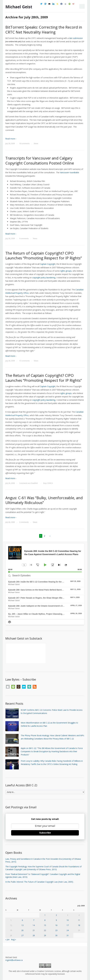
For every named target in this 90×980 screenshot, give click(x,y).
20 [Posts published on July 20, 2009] (22, 930)
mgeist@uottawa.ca (14, 960)
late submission (76, 38)
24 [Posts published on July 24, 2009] (68, 930)
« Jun (7, 939)
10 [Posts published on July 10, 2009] (68, 920)
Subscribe (45, 833)
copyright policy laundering (44, 278)
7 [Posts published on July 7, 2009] (34, 920)
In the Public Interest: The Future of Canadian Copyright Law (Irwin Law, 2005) (39, 882)
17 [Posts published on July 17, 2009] (68, 925)
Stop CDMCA (48, 483)
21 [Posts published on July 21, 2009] (34, 930)
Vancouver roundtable (69, 172)
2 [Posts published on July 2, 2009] (56, 915)
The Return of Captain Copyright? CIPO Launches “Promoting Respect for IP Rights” (44, 255)
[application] (45, 558)
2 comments (24, 522)
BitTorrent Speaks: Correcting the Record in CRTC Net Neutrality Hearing (44, 29)
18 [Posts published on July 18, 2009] (79, 925)
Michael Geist (19, 7)
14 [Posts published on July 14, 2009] (34, 925)
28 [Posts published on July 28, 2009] (34, 935)
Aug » (14, 939)
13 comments (24, 361)
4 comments (24, 239)
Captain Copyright (48, 264)
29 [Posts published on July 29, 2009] (45, 935)
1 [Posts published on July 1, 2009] (45, 915)
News (36, 143)
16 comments (24, 143)
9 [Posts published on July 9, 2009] (56, 920)
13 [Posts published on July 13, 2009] (22, 925)
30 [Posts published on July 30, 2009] (56, 935)
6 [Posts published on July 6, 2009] (22, 920)
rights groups (66, 271)
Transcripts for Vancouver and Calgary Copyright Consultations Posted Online (40, 160)
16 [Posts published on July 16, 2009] (56, 925)
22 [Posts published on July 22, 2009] (45, 930)
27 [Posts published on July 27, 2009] (22, 935)
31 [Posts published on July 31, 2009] (68, 935)
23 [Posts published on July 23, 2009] (56, 930)
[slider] (45, 572)
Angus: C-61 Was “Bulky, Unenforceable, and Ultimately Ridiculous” (44, 500)
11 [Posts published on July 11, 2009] (79, 920)
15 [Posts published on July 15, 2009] (45, 925)
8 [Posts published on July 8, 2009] (45, 920)
